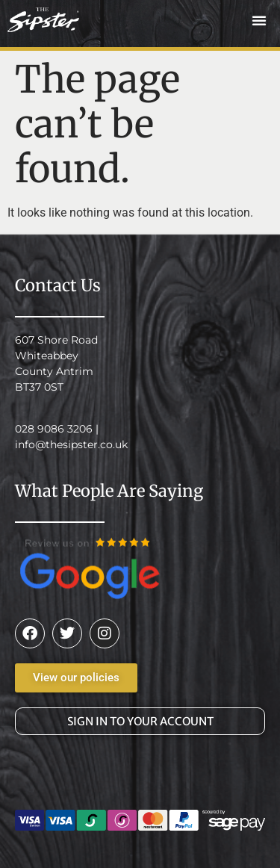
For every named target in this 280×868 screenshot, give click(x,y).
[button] (259, 20)
